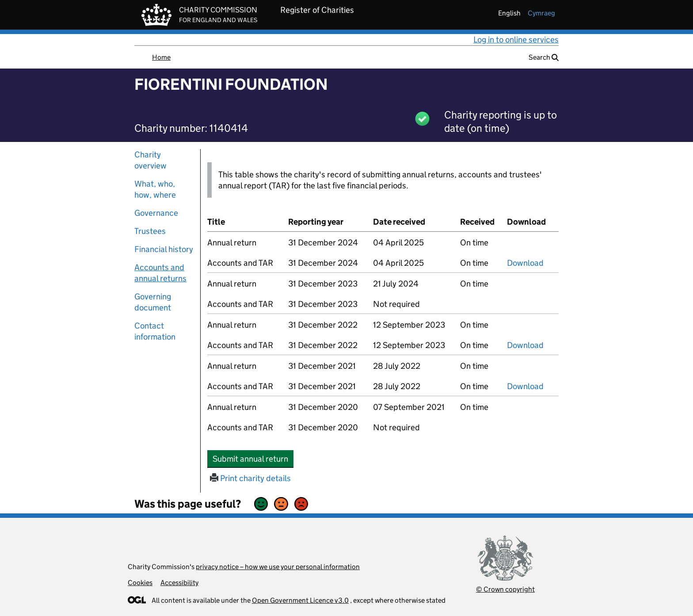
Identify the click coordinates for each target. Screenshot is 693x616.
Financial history (164, 249)
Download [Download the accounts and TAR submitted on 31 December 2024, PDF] (525, 263)
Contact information (155, 331)
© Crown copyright (505, 589)
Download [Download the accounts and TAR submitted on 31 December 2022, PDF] (525, 345)
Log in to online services (516, 40)
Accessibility (179, 583)
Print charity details (250, 478)
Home (161, 57)
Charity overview (150, 160)
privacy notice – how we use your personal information (278, 567)
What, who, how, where (155, 189)
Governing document (153, 302)
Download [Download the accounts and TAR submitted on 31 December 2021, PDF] (525, 386)
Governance (156, 213)
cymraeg (541, 13)
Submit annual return (253, 459)
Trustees (150, 231)
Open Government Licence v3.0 (300, 600)
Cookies (140, 583)
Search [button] (544, 57)
